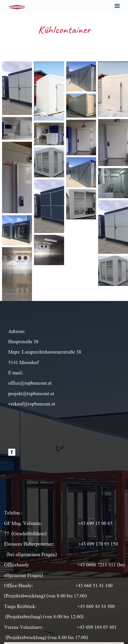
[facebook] (12, 452)
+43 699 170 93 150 (98, 543)
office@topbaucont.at (30, 382)
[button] (117, 6)
